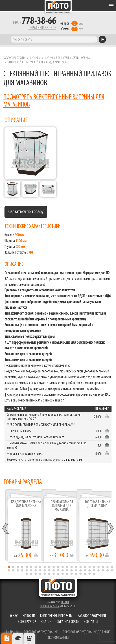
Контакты (91, 620)
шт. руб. (73, 24)
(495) (33, 23)
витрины (12, 631)
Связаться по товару (26, 210)
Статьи (46, 620)
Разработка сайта (50, 605)
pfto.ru (65, 601)
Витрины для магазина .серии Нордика (68, 57)
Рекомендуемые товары (29, 638)
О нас (14, 615)
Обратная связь (68, 620)
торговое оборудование (41, 631)
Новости (29, 615)
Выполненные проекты (56, 615)
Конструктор (27, 620)
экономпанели (58, 636)
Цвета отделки (18, 638)
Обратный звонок (40, 28)
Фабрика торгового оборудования (58, 7)
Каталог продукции (14, 57)
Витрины (35, 57)
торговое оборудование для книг (86, 631)
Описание (7, 638)
